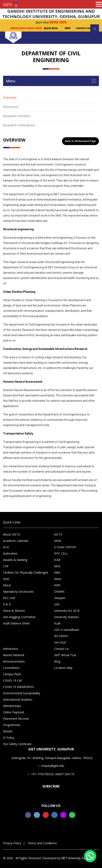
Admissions (11, 649)
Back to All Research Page (80, 141)
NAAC (58, 579)
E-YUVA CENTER (65, 547)
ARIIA (58, 541)
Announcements (14, 661)
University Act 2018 (67, 611)
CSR (6, 566)
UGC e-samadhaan (67, 630)
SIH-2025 (60, 642)
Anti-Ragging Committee (19, 617)
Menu (11, 81)
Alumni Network (14, 655)
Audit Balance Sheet (16, 623)
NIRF (68, 28)
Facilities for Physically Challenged (25, 572)
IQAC (6, 579)
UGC (57, 604)
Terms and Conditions (42, 843)
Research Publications (19, 125)
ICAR (57, 560)
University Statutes (66, 617)
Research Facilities (17, 116)
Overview (10, 98)
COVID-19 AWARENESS (19, 687)
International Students (18, 700)
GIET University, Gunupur (77, 858)
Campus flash (12, 674)
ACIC (6, 547)
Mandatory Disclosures (18, 592)
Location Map (63, 668)
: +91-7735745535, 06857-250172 (51, 774)
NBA (57, 572)
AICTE (58, 534)
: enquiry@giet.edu (51, 766)
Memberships (12, 706)
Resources (11, 107)
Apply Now (51, 22)
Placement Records (16, 719)
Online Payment (14, 712)
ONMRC (59, 592)
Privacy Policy (12, 843)
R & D (7, 604)
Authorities (10, 553)
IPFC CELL (61, 553)
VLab (57, 623)
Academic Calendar (16, 541)
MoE (57, 566)
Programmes (12, 725)
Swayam (60, 598)
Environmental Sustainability (22, 693)
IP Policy (9, 738)
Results (8, 731)
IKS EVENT (61, 636)
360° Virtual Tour (65, 655)
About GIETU (12, 534)
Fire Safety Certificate (17, 744)
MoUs (7, 585)
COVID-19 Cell (12, 680)
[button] (90, 856)
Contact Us (83, 28)
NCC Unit (9, 598)
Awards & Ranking (15, 560)
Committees (11, 668)
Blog (57, 661)
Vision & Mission (14, 611)
